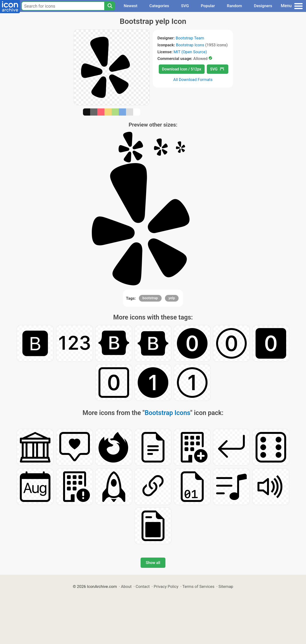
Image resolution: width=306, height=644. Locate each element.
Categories (159, 6)
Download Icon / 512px (182, 69)
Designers (263, 6)
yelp (172, 298)
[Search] (110, 6)
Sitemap (226, 586)
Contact (143, 586)
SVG (185, 6)
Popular (208, 6)
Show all (153, 563)
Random (234, 6)
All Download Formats (193, 80)
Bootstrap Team (190, 38)
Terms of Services (198, 586)
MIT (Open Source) (190, 52)
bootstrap (150, 298)
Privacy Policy (166, 586)
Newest (130, 6)
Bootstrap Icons (190, 45)
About (126, 586)
